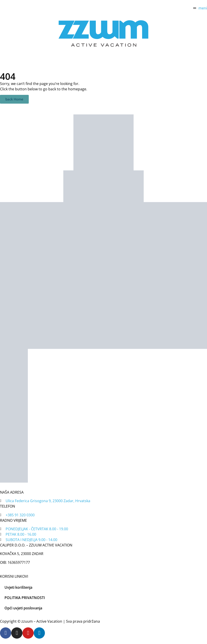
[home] (103, 33)
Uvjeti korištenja (18, 587)
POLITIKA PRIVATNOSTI (25, 598)
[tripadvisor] (103, 186)
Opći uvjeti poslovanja (23, 608)
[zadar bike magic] (103, 142)
